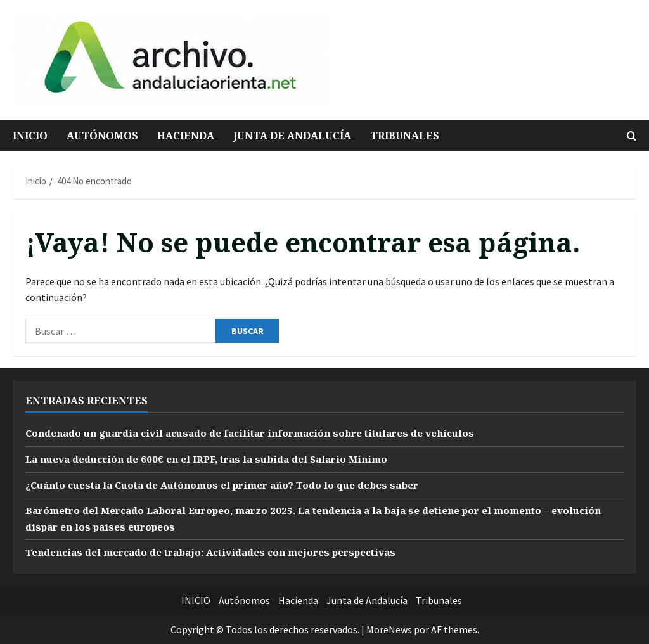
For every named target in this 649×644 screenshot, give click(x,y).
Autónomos (102, 136)
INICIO (30, 136)
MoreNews (389, 629)
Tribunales (405, 136)
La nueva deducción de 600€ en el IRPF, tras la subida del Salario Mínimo (216, 459)
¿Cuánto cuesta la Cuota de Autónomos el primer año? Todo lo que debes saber (233, 485)
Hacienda (186, 136)
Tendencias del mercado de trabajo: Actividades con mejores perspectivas (221, 552)
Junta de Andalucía (292, 136)
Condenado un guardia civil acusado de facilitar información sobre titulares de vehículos (263, 433)
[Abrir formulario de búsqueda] (632, 136)
